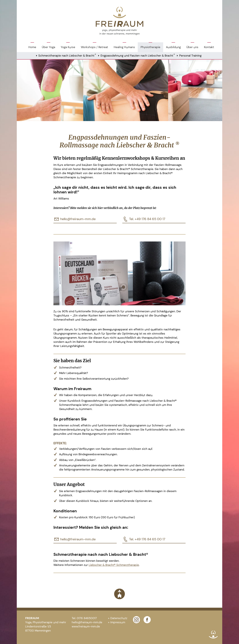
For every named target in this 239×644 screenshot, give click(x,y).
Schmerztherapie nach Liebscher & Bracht (67, 55)
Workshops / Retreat (94, 47)
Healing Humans (124, 47)
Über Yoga (48, 47)
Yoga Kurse (68, 47)
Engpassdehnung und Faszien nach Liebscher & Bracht (138, 55)
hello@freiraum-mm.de (78, 219)
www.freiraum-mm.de (86, 626)
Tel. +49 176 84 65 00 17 (147, 219)
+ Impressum (117, 622)
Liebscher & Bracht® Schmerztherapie (114, 565)
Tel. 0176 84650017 (84, 618)
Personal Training (190, 56)
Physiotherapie (150, 47)
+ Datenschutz (118, 618)
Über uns (192, 47)
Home (32, 47)
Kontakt (209, 47)
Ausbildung (173, 47)
